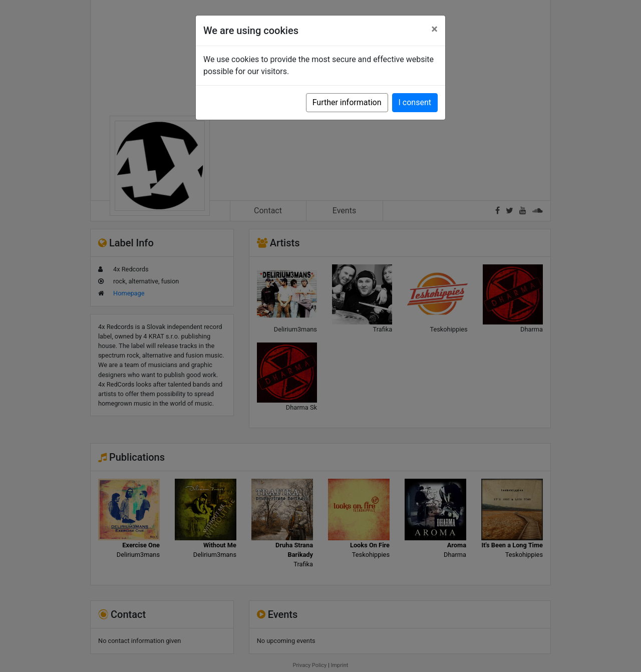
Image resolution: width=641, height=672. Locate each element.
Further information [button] (347, 102)
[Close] (434, 29)
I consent (415, 102)
